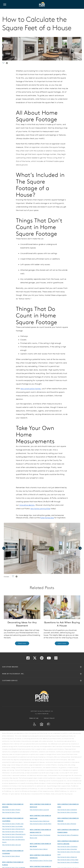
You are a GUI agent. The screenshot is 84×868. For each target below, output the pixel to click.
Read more (22, 643)
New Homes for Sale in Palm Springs (13, 831)
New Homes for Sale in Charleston (67, 846)
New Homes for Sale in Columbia (67, 849)
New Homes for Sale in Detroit (39, 849)
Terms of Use (34, 718)
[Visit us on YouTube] (49, 659)
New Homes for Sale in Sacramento (13, 837)
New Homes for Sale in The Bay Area (13, 824)
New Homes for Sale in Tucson (11, 812)
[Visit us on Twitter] (35, 659)
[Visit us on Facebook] (28, 659)
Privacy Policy (49, 718)
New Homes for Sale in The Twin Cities (41, 860)
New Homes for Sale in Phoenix (11, 810)
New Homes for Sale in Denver (11, 856)
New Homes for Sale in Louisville (39, 810)
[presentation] (4, 548)
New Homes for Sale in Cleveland (67, 810)
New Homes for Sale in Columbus (67, 812)
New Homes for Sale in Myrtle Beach (68, 862)
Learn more (62, 643)
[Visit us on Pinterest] (42, 659)
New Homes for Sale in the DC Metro (41, 824)
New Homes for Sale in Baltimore (40, 821)
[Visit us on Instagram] (56, 659)
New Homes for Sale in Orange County (14, 829)
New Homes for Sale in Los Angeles (12, 826)
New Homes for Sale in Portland (67, 824)
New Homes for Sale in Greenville (67, 857)
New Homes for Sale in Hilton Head (68, 860)
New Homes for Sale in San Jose (11, 845)
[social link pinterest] (7, 63)
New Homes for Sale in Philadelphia (68, 835)
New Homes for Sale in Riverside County (14, 834)
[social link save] (3, 63)
